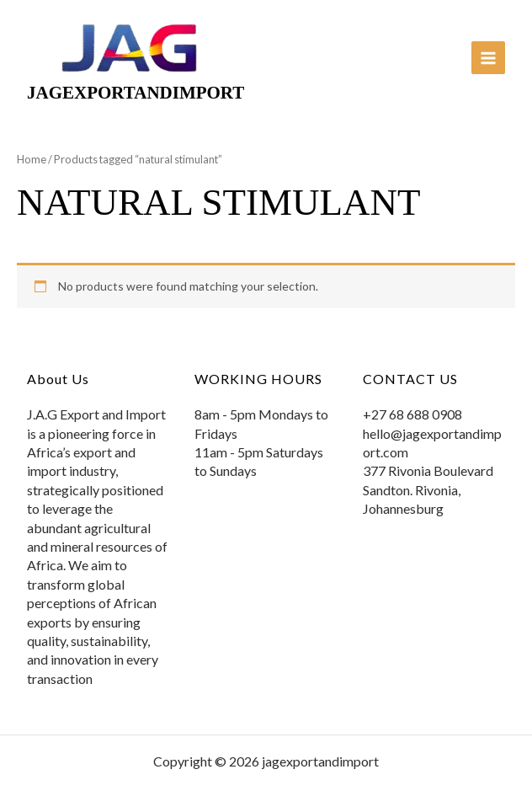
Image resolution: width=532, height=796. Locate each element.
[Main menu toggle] (488, 58)
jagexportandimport (136, 93)
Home (32, 159)
